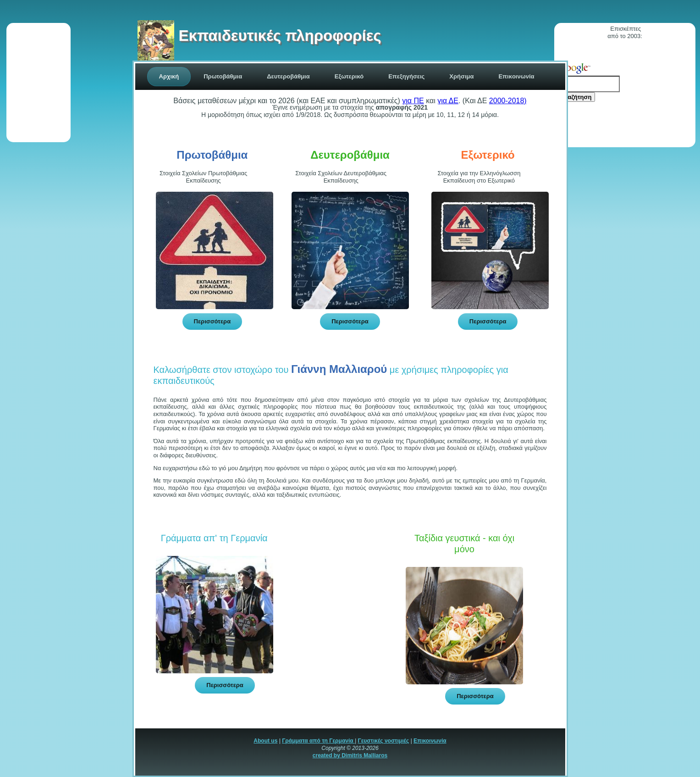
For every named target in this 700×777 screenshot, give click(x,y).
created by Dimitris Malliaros (350, 755)
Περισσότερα (212, 321)
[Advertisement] (39, 83)
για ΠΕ (413, 101)
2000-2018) (508, 101)
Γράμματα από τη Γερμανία (318, 741)
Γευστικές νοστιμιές (383, 741)
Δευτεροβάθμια (288, 76)
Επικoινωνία (516, 76)
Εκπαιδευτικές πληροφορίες (259, 36)
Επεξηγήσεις (406, 76)
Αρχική (169, 76)
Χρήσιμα (461, 76)
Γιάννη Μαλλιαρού (339, 369)
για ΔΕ (448, 101)
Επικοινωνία (430, 741)
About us (265, 741)
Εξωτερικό (349, 76)
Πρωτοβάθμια (223, 76)
